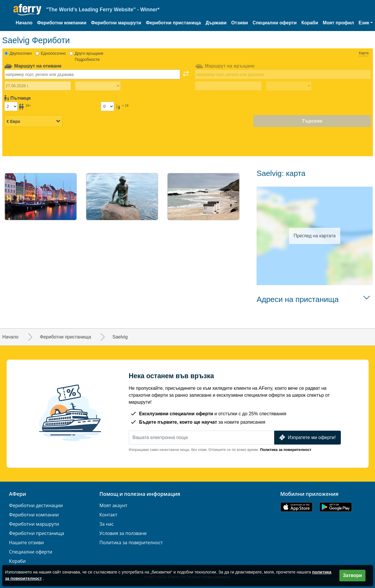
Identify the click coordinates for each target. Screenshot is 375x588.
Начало (24, 23)
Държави (216, 23)
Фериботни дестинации (36, 506)
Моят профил (339, 23)
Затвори (352, 575)
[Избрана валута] (33, 121)
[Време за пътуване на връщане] (289, 86)
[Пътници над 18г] (11, 106)
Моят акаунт (113, 506)
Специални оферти (275, 23)
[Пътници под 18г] (107, 106)
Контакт (108, 515)
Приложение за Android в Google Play (336, 507)
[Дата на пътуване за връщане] (228, 86)
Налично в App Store (297, 507)
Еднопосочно (53, 53)
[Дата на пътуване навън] (38, 86)
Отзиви (239, 23)
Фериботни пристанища (173, 23)
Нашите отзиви (26, 543)
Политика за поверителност (286, 450)
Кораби (310, 23)
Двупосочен (21, 53)
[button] (366, 23)
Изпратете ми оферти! (307, 437)
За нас (106, 524)
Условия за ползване (123, 533)
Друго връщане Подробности (89, 56)
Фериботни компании (62, 23)
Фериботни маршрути (116, 23)
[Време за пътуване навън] (98, 86)
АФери (18, 494)
